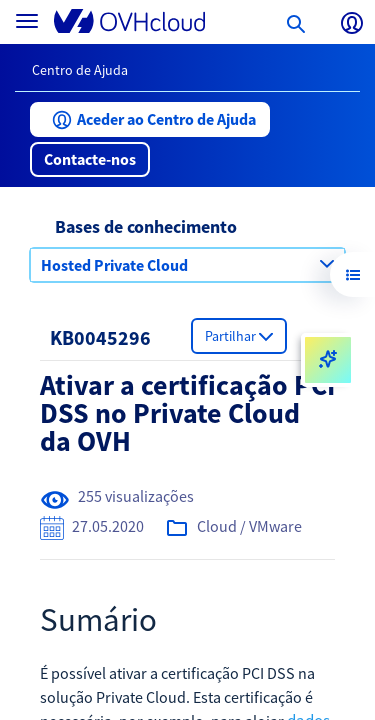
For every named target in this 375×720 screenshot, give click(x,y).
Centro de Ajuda (80, 70)
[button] (150, 119)
